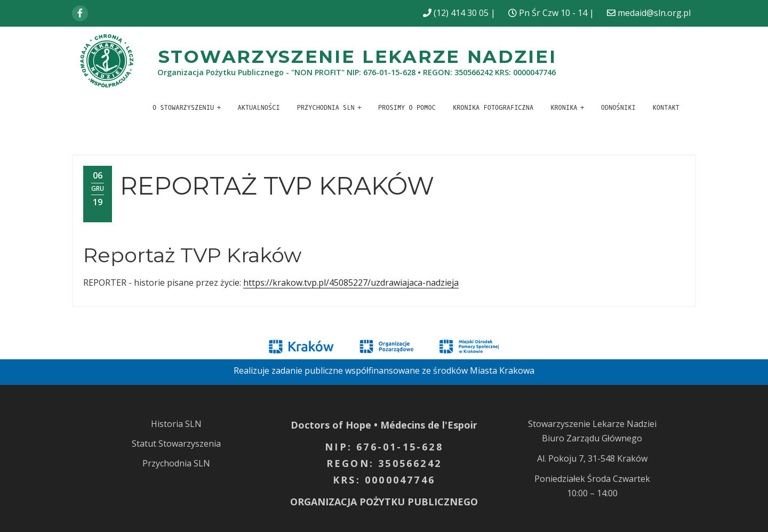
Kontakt (666, 108)
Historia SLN (176, 424)
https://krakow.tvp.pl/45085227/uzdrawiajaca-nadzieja (351, 283)
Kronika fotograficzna (493, 108)
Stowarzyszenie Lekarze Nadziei (358, 56)
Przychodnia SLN (326, 108)
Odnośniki (618, 108)
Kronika (564, 108)
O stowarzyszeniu (183, 108)
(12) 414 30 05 (461, 13)
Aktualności (258, 108)
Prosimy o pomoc (407, 108)
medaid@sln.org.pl (654, 13)
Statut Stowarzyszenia (176, 444)
